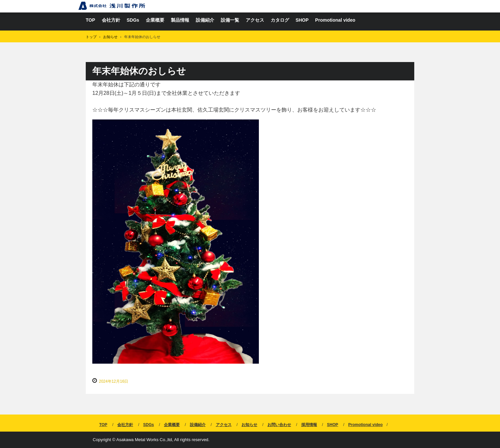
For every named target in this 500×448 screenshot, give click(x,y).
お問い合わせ (279, 425)
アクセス (255, 20)
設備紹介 (205, 20)
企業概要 (155, 20)
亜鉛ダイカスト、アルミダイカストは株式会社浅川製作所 (112, 6)
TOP (91, 20)
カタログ (280, 20)
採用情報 (309, 425)
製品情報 (180, 20)
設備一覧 (230, 20)
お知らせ (249, 425)
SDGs (133, 20)
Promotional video (335, 20)
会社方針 (111, 20)
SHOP (302, 20)
